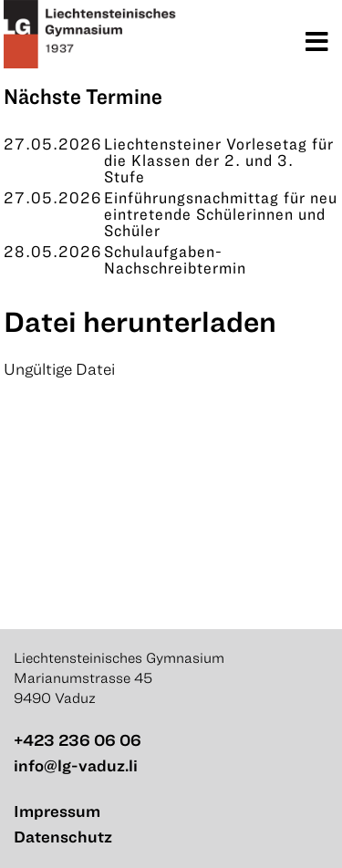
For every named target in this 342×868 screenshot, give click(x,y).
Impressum (57, 811)
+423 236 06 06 (78, 740)
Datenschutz (63, 837)
